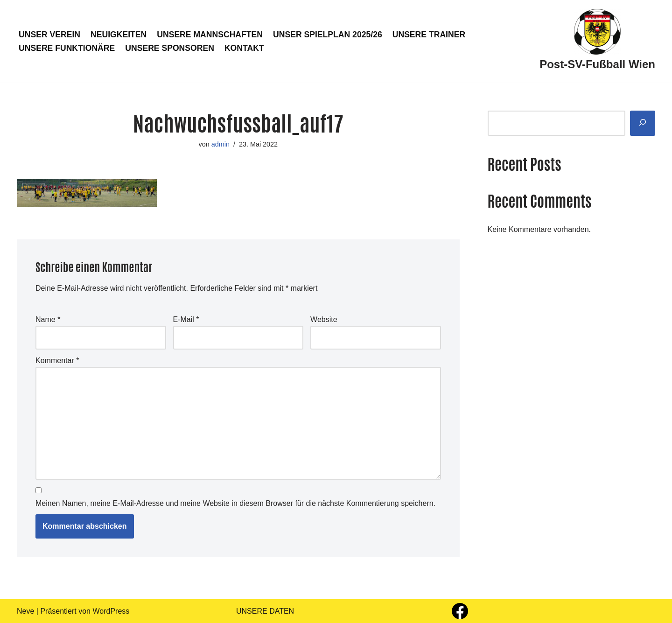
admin (220, 144)
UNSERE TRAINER (429, 35)
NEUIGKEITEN (119, 35)
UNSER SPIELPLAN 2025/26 (328, 35)
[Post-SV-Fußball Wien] (597, 41)
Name (48, 319)
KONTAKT (244, 48)
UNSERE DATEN (265, 611)
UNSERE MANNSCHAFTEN (210, 35)
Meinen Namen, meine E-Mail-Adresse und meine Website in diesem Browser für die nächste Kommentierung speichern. (235, 503)
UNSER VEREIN (49, 35)
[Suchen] (643, 123)
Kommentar (57, 360)
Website (324, 319)
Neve (25, 611)
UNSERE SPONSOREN (170, 48)
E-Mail (186, 319)
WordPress (111, 611)
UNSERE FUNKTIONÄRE (67, 48)
